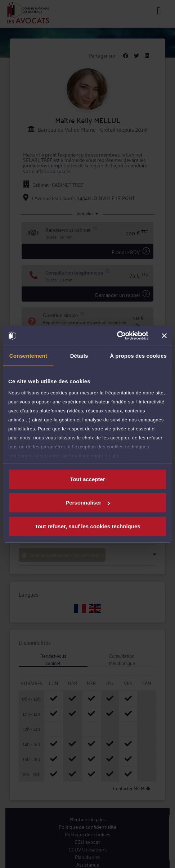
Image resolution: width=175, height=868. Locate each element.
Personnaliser (88, 503)
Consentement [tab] (28, 355)
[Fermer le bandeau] (164, 336)
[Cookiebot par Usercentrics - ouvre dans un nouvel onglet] (117, 336)
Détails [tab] (79, 355)
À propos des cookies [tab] (138, 355)
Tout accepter (87, 479)
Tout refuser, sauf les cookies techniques (87, 526)
